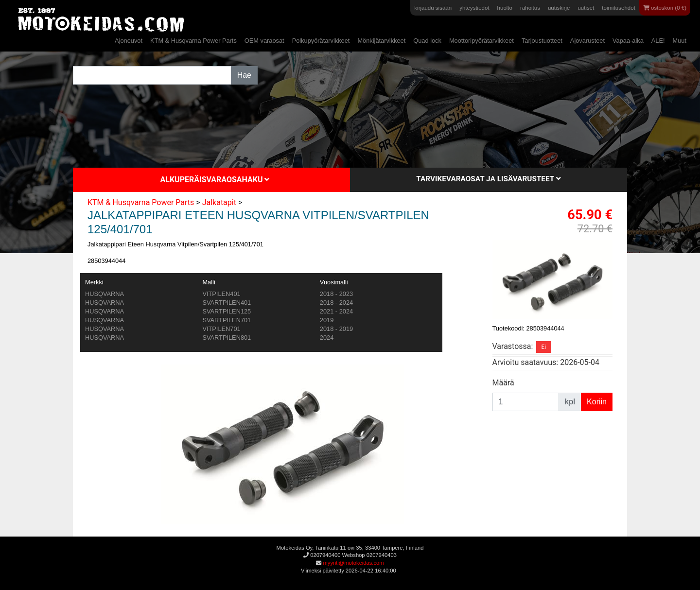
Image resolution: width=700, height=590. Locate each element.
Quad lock (427, 41)
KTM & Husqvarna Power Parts (193, 41)
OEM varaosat (264, 41)
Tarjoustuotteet (542, 41)
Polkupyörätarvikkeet (321, 41)
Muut (680, 41)
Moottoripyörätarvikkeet (481, 41)
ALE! (658, 41)
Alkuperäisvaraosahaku (215, 180)
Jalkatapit (219, 202)
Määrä (503, 383)
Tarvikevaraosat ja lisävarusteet (488, 179)
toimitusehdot (619, 8)
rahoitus (530, 8)
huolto (505, 8)
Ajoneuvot (129, 41)
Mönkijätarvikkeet (381, 41)
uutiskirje (559, 8)
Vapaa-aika (628, 41)
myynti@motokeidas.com (353, 563)
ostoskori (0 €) (665, 8)
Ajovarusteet (587, 41)
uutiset (586, 8)
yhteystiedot (474, 8)
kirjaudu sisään (433, 8)
